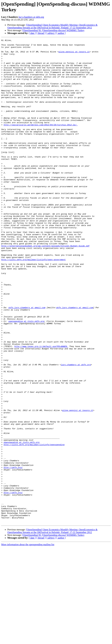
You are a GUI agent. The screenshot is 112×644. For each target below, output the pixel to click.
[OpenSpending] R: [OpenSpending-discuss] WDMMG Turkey (53, 30)
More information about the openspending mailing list (28, 641)
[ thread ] (41, 33)
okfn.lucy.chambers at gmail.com (27, 361)
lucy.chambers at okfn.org (31, 17)
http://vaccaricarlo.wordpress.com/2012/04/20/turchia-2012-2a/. (41, 142)
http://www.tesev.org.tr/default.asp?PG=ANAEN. (41, 408)
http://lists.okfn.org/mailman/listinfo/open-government (33, 304)
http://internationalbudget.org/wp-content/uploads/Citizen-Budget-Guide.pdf (45, 287)
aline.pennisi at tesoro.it (74, 54)
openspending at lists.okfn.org (26, 378)
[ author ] (61, 33)
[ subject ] (51, 33)
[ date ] (32, 33)
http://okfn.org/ (13, 553)
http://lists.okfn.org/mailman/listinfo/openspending (34, 526)
